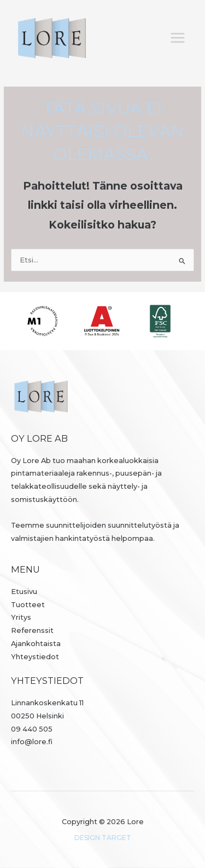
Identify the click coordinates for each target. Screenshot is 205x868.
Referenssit (32, 630)
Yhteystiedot (35, 657)
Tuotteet (28, 605)
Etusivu (24, 592)
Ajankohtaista (36, 644)
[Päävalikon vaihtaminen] (178, 38)
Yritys (21, 617)
